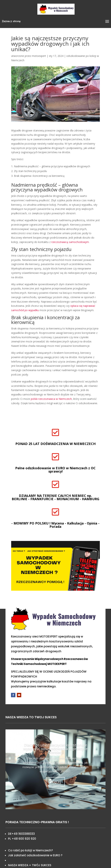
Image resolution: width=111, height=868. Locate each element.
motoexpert (39, 56)
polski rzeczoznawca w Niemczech (51, 399)
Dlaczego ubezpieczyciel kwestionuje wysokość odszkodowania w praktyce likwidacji (55, 749)
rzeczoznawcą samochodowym (70, 242)
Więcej (55, 782)
